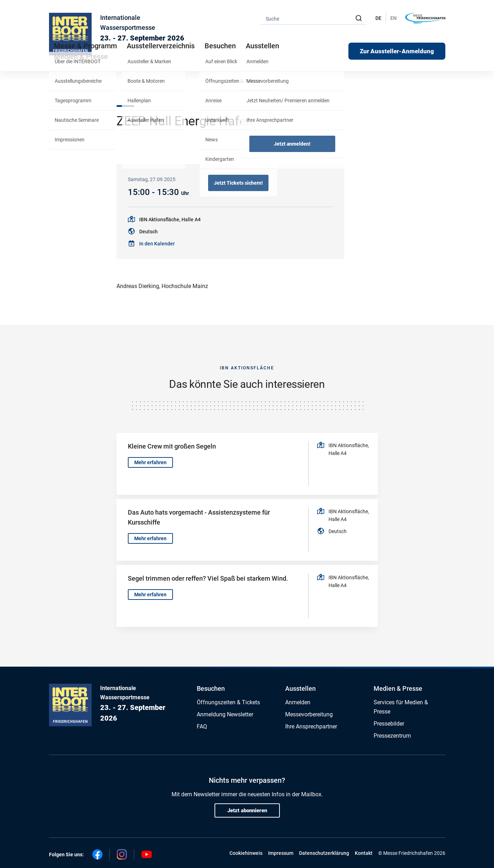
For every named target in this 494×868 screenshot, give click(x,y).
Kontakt (364, 853)
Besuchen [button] (220, 46)
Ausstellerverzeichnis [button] (161, 46)
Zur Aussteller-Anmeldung (397, 51)
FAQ (202, 726)
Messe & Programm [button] (85, 46)
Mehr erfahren (150, 462)
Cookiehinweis (246, 853)
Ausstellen (300, 688)
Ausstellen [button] (262, 46)
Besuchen (211, 688)
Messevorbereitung (309, 714)
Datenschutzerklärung (324, 853)
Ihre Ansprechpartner (311, 726)
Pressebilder (389, 724)
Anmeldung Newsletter (225, 714)
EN (393, 18)
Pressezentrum (392, 736)
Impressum (281, 853)
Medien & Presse (81, 56)
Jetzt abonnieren (247, 810)
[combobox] (313, 18)
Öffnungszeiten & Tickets (228, 702)
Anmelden (298, 702)
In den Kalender (157, 244)
